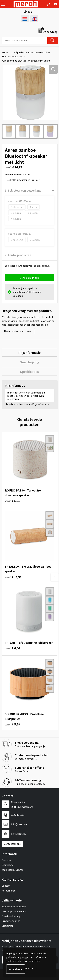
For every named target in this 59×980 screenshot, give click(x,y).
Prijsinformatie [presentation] (29, 353)
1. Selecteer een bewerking (23, 190)
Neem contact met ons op (18, 331)
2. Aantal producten (18, 255)
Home (5, 52)
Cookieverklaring (11, 916)
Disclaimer (7, 926)
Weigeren (29, 968)
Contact (6, 886)
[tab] (29, 353)
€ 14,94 (13, 577)
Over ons (6, 860)
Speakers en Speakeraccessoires (33, 52)
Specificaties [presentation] (29, 372)
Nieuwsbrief (8, 865)
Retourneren (8, 891)
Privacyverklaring (11, 921)
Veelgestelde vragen (13, 870)
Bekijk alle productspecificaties (23, 180)
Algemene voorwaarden (14, 906)
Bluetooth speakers (12, 56)
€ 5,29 (12, 724)
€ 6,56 (12, 648)
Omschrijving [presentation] (29, 362)
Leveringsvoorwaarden (14, 911)
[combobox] (25, 40)
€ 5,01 (12, 501)
